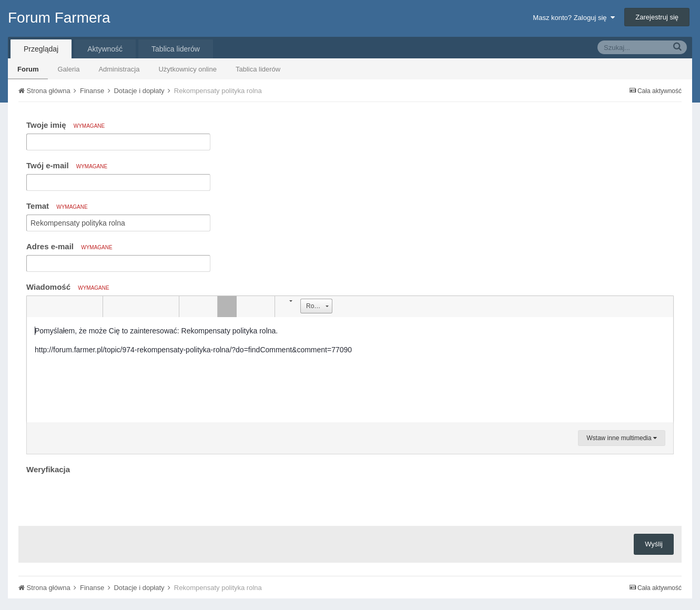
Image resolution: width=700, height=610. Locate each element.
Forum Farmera (59, 18)
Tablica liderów (258, 69)
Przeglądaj (41, 49)
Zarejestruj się (657, 17)
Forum (28, 69)
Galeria (68, 69)
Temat (57, 206)
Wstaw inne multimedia (622, 438)
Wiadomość (68, 287)
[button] (36, 307)
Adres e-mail (69, 246)
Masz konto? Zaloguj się (574, 18)
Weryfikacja (48, 469)
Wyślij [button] (654, 544)
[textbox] (350, 370)
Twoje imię (65, 125)
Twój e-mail (67, 165)
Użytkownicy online (187, 69)
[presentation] (106, 497)
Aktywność (105, 49)
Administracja (119, 69)
